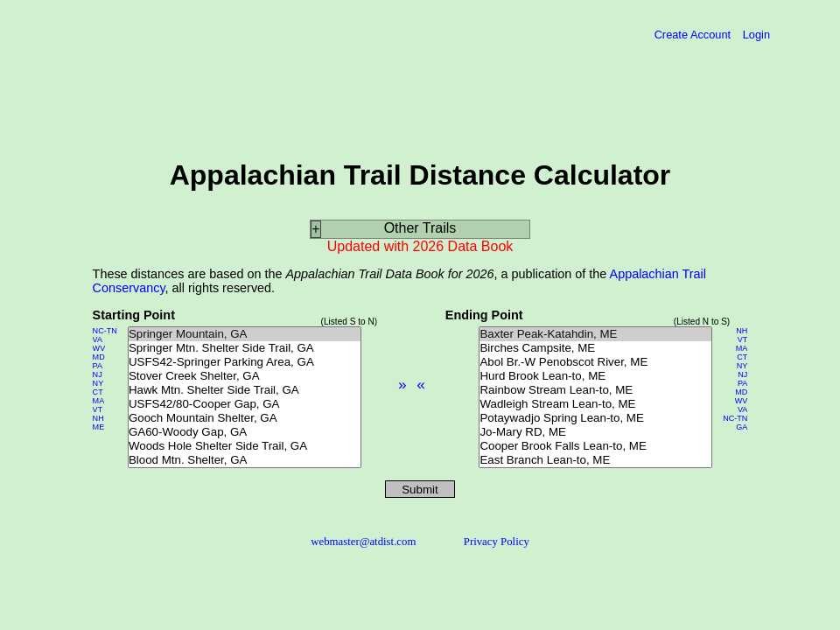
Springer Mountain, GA (245, 334)
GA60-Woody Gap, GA (245, 432)
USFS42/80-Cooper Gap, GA (245, 404)
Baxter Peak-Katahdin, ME (595, 334)
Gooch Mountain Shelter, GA (245, 418)
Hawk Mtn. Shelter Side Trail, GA (245, 390)
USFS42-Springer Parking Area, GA (245, 362)
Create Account (694, 35)
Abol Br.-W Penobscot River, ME (595, 362)
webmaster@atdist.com (363, 542)
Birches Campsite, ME (595, 348)
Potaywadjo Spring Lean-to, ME (595, 418)
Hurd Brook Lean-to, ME (595, 376)
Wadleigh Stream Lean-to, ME (595, 404)
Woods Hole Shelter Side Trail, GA (245, 446)
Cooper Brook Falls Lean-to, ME (595, 446)
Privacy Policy (497, 542)
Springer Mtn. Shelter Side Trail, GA (245, 348)
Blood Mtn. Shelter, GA (245, 460)
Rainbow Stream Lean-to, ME (595, 390)
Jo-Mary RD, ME (595, 432)
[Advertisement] (177, 94)
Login (756, 35)
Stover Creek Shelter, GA (245, 376)
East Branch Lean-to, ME (595, 460)
